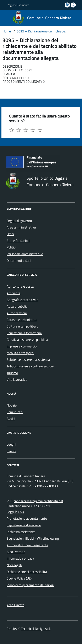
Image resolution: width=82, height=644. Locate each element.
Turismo (12, 373)
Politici (11, 247)
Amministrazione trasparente (27, 545)
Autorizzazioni (17, 313)
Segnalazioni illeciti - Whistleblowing (33, 538)
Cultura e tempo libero (22, 326)
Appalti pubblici (17, 306)
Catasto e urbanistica (22, 320)
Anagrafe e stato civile (22, 300)
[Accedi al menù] (3, 17)
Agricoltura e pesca (20, 286)
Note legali (14, 565)
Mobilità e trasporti (20, 353)
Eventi (11, 451)
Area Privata (15, 605)
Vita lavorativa (17, 379)
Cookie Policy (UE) (19, 578)
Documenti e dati (19, 261)
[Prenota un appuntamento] (68, 5)
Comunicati (15, 412)
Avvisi (11, 419)
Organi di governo (19, 221)
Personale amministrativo (25, 254)
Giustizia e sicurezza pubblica (27, 340)
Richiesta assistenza (21, 532)
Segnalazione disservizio (24, 525)
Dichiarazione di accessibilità (27, 572)
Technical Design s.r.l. (36, 629)
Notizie (12, 405)
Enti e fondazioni (18, 241)
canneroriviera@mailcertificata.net (39, 501)
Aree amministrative (21, 227)
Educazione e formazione (24, 333)
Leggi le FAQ (15, 512)
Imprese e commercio (22, 346)
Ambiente (13, 293)
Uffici (10, 234)
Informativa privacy (20, 558)
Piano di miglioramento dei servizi (30, 585)
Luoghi (11, 444)
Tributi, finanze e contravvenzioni (30, 366)
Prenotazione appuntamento (27, 518)
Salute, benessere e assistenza (28, 360)
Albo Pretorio (16, 552)
